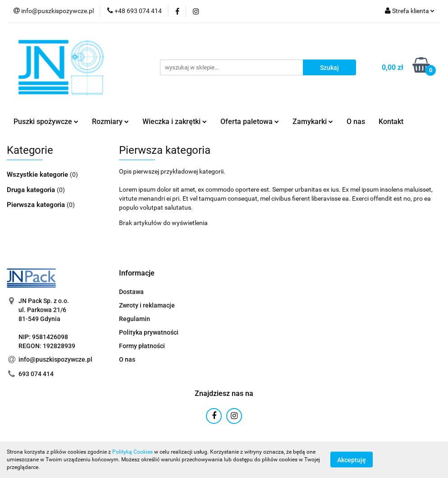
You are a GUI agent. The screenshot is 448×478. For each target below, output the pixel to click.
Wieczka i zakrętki (175, 122)
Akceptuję (352, 460)
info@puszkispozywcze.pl (55, 359)
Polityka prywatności (149, 332)
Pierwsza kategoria (37, 205)
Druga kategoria (32, 190)
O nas (356, 122)
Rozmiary (110, 122)
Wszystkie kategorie (38, 175)
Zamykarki (313, 122)
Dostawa (131, 292)
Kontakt (391, 122)
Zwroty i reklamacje (147, 305)
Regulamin (135, 319)
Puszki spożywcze (46, 122)
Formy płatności (142, 346)
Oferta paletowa (250, 122)
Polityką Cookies (133, 452)
